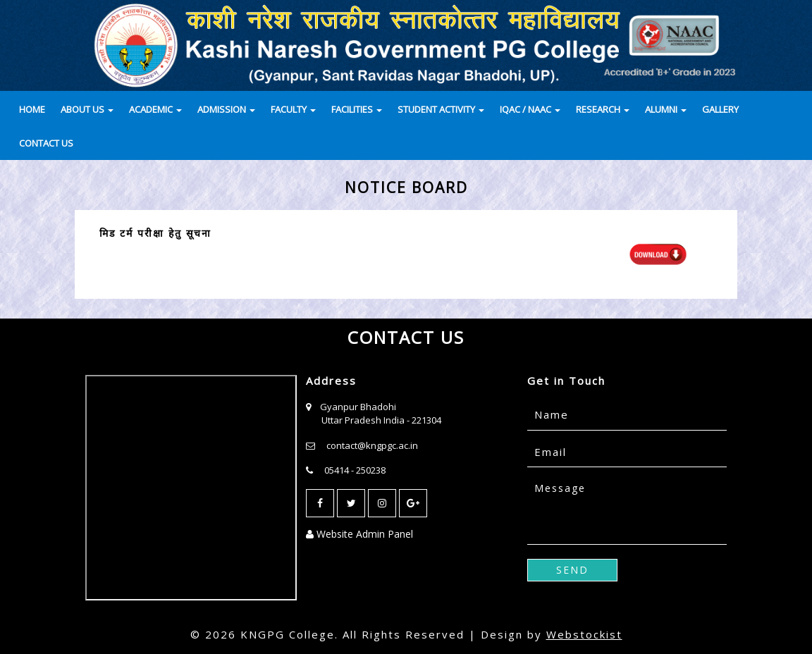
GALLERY (720, 109)
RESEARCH (603, 109)
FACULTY (293, 109)
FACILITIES (357, 109)
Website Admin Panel (359, 534)
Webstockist (584, 634)
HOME (32, 109)
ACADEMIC (155, 109)
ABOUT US (87, 109)
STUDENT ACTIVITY (441, 109)
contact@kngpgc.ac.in (372, 445)
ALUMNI (666, 109)
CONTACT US (46, 143)
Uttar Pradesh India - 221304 (381, 420)
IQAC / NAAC (530, 109)
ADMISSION (226, 109)
